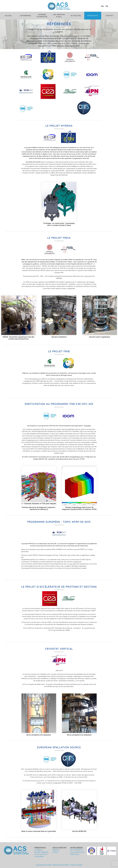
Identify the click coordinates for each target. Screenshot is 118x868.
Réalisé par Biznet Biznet (61, 865)
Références (93, 16)
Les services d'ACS (41, 854)
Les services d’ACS (59, 16)
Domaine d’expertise (42, 16)
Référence (56, 850)
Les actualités (39, 856)
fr (107, 6)
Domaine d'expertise (41, 852)
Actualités (76, 16)
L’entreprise (25, 16)
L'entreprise (38, 850)
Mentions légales (77, 865)
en (102, 6)
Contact (110, 16)
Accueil (8, 16)
